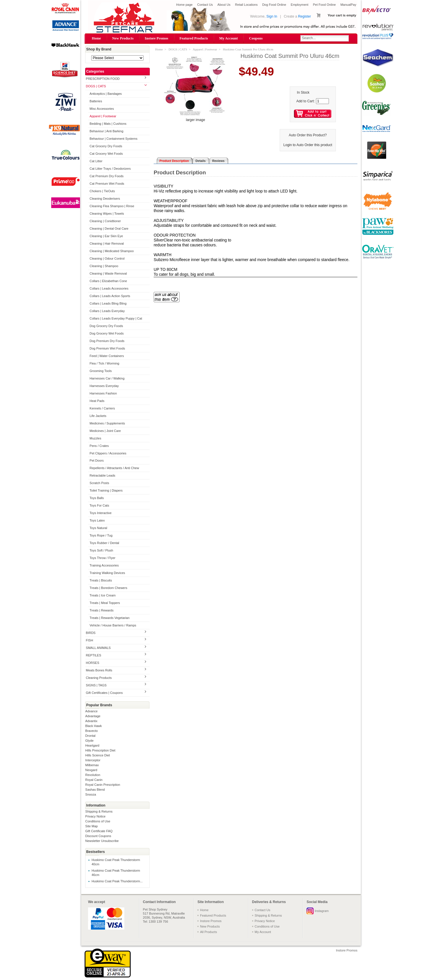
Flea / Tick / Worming (104, 363)
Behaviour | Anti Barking (106, 131)
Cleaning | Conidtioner (105, 221)
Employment (299, 5)
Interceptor (93, 760)
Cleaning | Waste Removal (108, 273)
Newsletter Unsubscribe (102, 841)
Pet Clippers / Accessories (108, 453)
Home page (184, 5)
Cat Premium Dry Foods (106, 176)
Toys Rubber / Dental (104, 543)
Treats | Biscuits (101, 580)
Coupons (256, 38)
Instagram (322, 911)
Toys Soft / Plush (101, 550)
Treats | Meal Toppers (105, 603)
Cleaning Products (99, 678)
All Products (208, 932)
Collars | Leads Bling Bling (108, 303)
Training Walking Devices (107, 573)
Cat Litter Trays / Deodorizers (110, 169)
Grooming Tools (101, 371)
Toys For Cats (99, 505)
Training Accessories (104, 565)
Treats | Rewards (101, 610)
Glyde (89, 741)
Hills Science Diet (98, 755)
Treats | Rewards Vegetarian (109, 618)
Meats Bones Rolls (99, 670)
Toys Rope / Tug (101, 535)
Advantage (93, 716)
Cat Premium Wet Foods (107, 184)
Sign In (272, 16)
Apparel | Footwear (103, 116)
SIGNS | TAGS (96, 685)
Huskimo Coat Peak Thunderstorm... (117, 881)
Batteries (96, 101)
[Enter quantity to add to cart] (322, 101)
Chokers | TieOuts (102, 191)
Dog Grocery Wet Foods (106, 333)
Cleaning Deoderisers (105, 199)
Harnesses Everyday (104, 386)
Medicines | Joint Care (105, 431)
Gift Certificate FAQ (99, 831)
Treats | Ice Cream (102, 595)
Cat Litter (96, 161)
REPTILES (93, 655)
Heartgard (92, 745)
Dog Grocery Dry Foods (106, 326)
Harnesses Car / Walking (107, 378)
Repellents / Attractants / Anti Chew (114, 468)
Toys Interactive (100, 513)
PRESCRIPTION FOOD (103, 79)
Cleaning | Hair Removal (107, 243)
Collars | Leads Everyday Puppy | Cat (116, 318)
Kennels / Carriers (102, 408)
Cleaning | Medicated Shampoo (112, 251)
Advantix (91, 721)
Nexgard (91, 770)
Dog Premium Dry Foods (107, 341)
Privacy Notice (95, 816)
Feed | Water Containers (107, 356)
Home (96, 38)
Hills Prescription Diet (100, 750)
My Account (229, 38)
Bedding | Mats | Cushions (108, 124)
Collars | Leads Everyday (107, 311)
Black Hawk (93, 726)
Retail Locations (246, 5)
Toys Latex (97, 520)
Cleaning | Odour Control (107, 258)
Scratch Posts (99, 483)
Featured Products (194, 38)
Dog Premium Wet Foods (107, 348)
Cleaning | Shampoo (104, 266)
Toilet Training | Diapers (106, 490)
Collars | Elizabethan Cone (108, 281)
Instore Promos (157, 38)
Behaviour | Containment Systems (113, 139)
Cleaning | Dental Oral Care (109, 229)
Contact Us (205, 5)
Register (305, 16)
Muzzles (95, 438)
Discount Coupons (98, 836)
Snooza (91, 794)
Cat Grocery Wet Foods (106, 154)
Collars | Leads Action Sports (110, 296)
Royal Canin (94, 780)
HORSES (92, 663)
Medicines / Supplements (107, 423)
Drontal (90, 736)
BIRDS (91, 633)
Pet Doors (97, 460)
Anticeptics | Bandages (106, 94)
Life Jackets (98, 416)
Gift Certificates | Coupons (104, 693)
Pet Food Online (324, 5)
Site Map (91, 826)
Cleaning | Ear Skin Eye (106, 236)
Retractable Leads (102, 475)
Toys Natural (98, 528)
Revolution (93, 775)
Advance (91, 711)
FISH (89, 640)
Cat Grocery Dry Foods (106, 146)
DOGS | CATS (96, 86)
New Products (123, 38)
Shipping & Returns (99, 811)
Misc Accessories (102, 109)
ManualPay (348, 5)
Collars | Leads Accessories (109, 288)
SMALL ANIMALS (98, 648)
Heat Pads (97, 401)
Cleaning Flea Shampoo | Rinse (112, 206)
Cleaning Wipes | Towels (107, 214)
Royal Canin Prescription (103, 785)
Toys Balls (97, 498)
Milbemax (92, 765)
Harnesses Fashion (103, 393)
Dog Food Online (274, 5)
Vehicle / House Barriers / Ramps (113, 625)
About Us (224, 5)
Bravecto (91, 731)
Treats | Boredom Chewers (108, 588)
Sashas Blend (95, 790)
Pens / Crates (99, 446)
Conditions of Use (98, 821)
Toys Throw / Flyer (102, 558)
